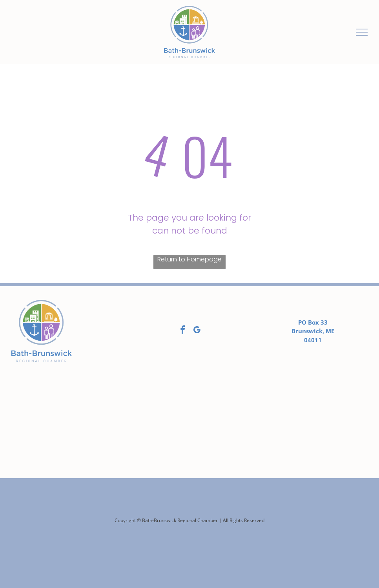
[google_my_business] (197, 331)
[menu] (362, 32)
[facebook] (182, 331)
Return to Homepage (189, 259)
